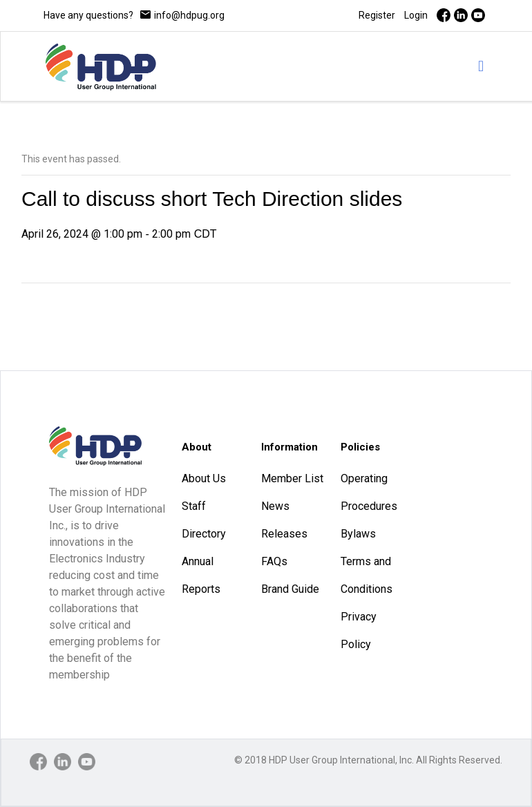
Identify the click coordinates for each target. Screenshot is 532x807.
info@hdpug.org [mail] (189, 15)
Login (416, 15)
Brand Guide (290, 589)
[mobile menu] (481, 66)
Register (377, 15)
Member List (292, 478)
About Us (204, 478)
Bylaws (358, 534)
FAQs (274, 561)
